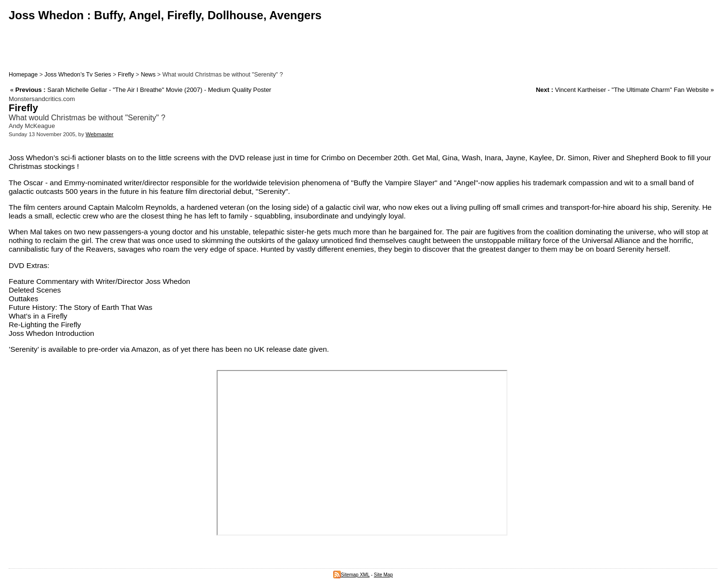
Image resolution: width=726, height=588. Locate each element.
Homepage (23, 75)
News (148, 75)
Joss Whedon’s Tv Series (78, 75)
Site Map (383, 575)
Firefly (126, 75)
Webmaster (100, 134)
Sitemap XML (351, 575)
